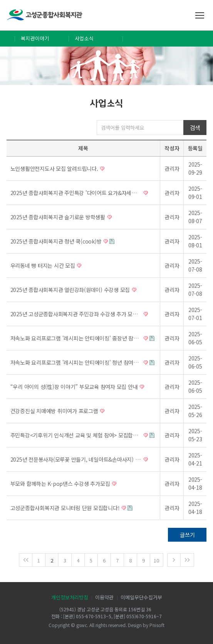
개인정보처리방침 (70, 597)
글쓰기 (187, 535)
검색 (195, 128)
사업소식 (84, 38)
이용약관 (104, 597)
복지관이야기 (35, 38)
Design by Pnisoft (146, 625)
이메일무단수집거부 (141, 597)
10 (156, 560)
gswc (82, 625)
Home (8, 39)
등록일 (195, 148)
